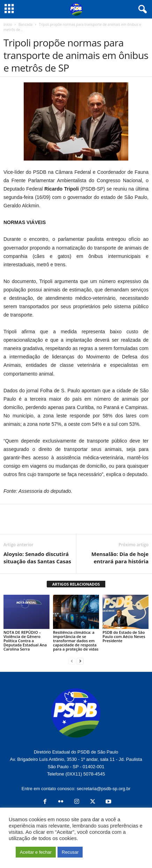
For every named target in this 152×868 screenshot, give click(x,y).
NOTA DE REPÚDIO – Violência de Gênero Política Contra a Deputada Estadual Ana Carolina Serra (25, 641)
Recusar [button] (70, 852)
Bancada (25, 24)
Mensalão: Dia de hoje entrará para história (120, 558)
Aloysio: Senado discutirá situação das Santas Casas (37, 558)
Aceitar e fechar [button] (36, 852)
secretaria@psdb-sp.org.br (104, 789)
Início (8, 24)
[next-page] (80, 661)
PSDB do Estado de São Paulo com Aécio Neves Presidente (124, 636)
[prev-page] (72, 661)
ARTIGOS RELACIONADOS (76, 584)
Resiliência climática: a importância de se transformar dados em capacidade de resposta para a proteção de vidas (76, 641)
